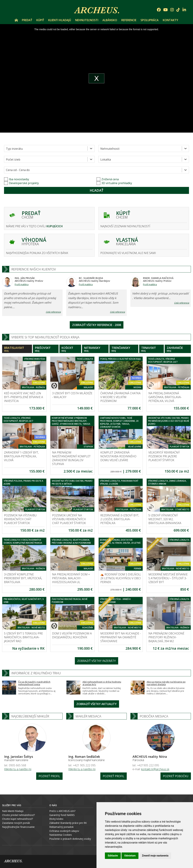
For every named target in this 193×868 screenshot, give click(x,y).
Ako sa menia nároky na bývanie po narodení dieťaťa (166, 683)
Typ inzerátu (14, 149)
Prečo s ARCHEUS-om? (62, 811)
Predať (27, 20)
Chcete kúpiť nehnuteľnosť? (17, 819)
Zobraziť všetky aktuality (96, 704)
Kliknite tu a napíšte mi (18, 769)
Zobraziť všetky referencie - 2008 (97, 325)
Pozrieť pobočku (176, 776)
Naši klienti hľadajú (13, 811)
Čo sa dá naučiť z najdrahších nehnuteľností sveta (34, 683)
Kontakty (170, 20)
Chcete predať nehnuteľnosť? (18, 815)
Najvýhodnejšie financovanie (18, 827)
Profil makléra (22, 284)
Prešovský (46, 349)
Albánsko (110, 20)
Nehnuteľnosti (87, 20)
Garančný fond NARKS (62, 815)
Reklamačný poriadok (61, 827)
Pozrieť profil (49, 776)
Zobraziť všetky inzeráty (96, 661)
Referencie (129, 20)
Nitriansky (95, 349)
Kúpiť (40, 20)
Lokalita (106, 159)
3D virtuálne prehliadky (114, 183)
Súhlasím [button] (113, 856)
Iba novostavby (17, 179)
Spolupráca (150, 20)
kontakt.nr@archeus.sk (155, 769)
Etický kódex (56, 819)
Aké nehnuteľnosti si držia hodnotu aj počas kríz (102, 683)
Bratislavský (17, 349)
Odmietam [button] (130, 856)
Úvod (16, 20)
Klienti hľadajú (60, 20)
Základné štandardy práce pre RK (68, 823)
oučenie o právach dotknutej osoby (71, 839)
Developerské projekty (24, 183)
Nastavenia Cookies (61, 835)
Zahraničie (178, 349)
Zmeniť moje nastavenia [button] (155, 856)
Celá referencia (53, 312)
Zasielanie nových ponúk (16, 823)
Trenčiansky (124, 349)
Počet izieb (13, 159)
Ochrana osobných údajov (64, 831)
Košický (70, 349)
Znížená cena (108, 179)
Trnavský (151, 349)
